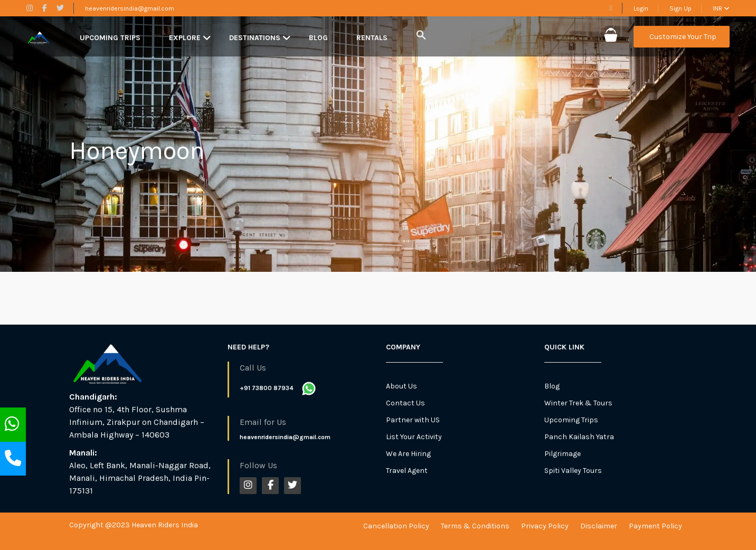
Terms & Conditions (475, 526)
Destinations (255, 38)
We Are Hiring (408, 454)
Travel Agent (407, 471)
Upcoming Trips (110, 38)
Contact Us (405, 403)
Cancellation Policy (396, 526)
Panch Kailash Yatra (579, 437)
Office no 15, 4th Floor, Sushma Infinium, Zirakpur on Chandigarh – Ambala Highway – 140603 (137, 422)
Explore (185, 38)
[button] (421, 36)
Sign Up (681, 8)
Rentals (372, 38)
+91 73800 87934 (267, 388)
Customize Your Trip (683, 37)
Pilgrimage (563, 454)
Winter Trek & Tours (578, 403)
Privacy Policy (545, 526)
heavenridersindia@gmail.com (130, 8)
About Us (401, 386)
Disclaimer (599, 526)
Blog (318, 38)
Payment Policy (655, 526)
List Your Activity (414, 437)
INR (721, 8)
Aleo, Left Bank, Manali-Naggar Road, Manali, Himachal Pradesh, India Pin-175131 (140, 478)
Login (641, 8)
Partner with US (413, 420)
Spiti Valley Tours (573, 471)
